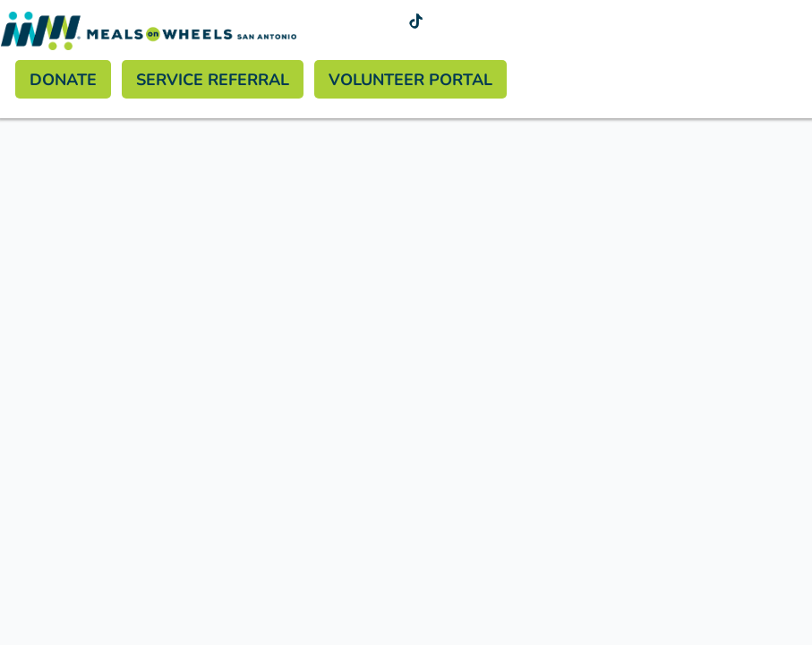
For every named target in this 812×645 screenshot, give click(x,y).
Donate (63, 79)
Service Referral (213, 79)
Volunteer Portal (410, 79)
